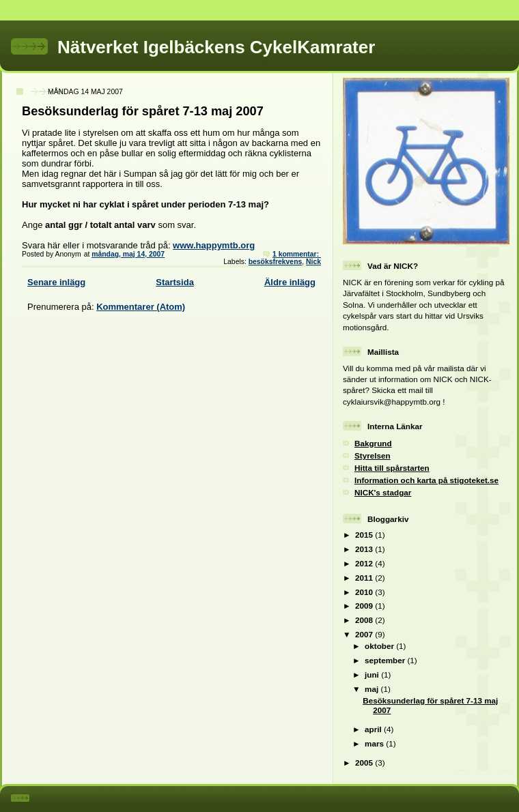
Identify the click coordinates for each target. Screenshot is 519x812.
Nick (313, 262)
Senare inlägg (56, 282)
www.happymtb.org (214, 245)
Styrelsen (373, 455)
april (374, 729)
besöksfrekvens (276, 262)
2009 (365, 606)
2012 (365, 563)
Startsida (175, 282)
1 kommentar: (297, 254)
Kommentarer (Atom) (141, 307)
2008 (365, 620)
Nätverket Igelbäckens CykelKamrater (216, 47)
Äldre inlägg (290, 282)
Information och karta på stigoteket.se (426, 480)
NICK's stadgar (383, 492)
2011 (365, 578)
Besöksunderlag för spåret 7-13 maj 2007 (143, 111)
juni (373, 675)
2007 (365, 634)
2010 (365, 592)
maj (373, 689)
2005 (365, 763)
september (386, 660)
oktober (380, 646)
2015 (365, 535)
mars (375, 743)
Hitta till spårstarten (392, 468)
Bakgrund (373, 443)
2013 (365, 549)
